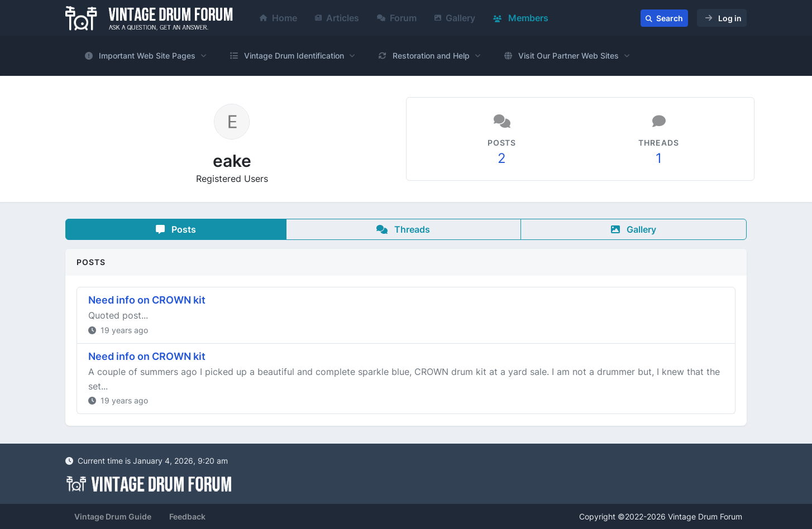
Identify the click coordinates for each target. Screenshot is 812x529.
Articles (337, 18)
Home (278, 18)
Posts (176, 229)
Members (521, 18)
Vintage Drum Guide (113, 516)
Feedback (187, 516)
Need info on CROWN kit (147, 300)
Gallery (455, 18)
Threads (403, 229)
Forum (397, 18)
